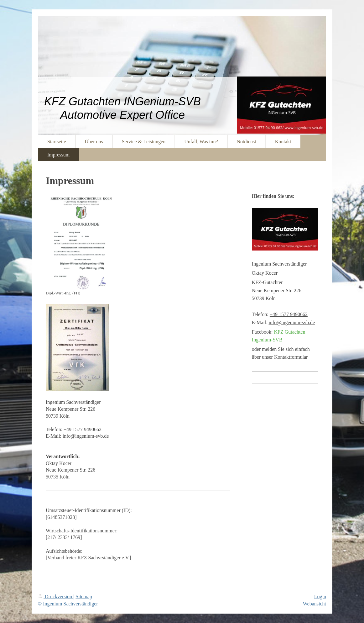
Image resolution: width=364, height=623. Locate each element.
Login (320, 597)
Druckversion (56, 597)
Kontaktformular (291, 357)
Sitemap (84, 597)
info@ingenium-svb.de (86, 436)
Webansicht (315, 604)
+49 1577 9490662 (289, 314)
